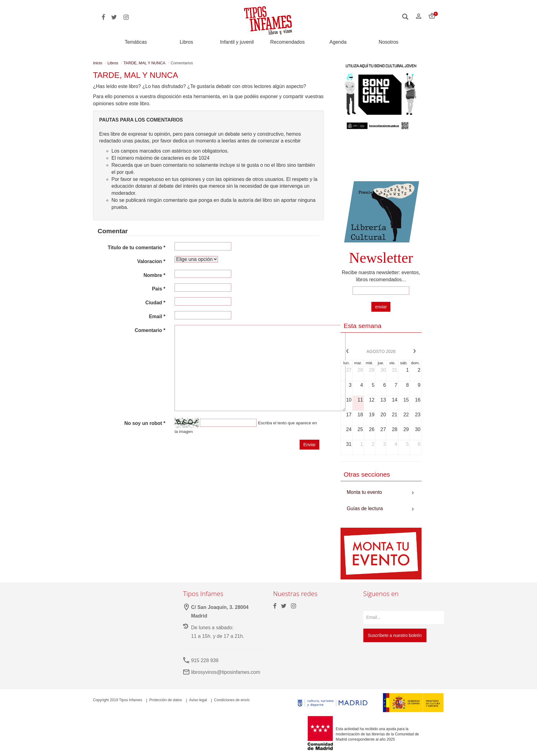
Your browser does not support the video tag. (381, 159)
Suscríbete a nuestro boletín (395, 635)
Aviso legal (198, 700)
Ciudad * (155, 303)
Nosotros (389, 42)
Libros (186, 42)
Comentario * (150, 330)
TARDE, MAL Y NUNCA (144, 63)
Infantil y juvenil (237, 42)
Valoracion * (151, 261)
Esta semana (363, 326)
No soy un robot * (145, 423)
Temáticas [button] (136, 42)
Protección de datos (166, 700)
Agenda (338, 42)
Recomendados (288, 42)
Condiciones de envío (232, 700)
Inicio (98, 63)
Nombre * (154, 275)
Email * (157, 316)
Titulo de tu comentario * (137, 248)
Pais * (159, 289)
